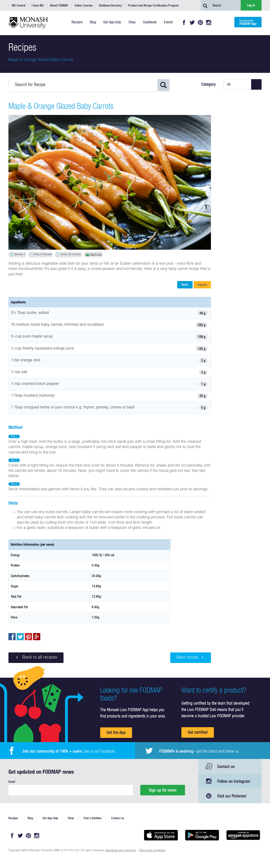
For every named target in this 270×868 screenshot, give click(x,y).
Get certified (198, 732)
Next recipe (191, 657)
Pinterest (200, 23)
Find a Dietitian (92, 818)
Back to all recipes (36, 657)
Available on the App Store (161, 835)
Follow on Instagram (234, 781)
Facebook (184, 23)
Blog (30, 818)
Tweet (20, 637)
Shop (71, 818)
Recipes (13, 818)
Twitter (192, 23)
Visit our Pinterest (232, 796)
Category (209, 84)
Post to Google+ (37, 637)
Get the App (116, 732)
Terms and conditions (152, 851)
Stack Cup (96, 255)
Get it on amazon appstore (243, 835)
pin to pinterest (28, 637)
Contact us (226, 766)
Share (12, 637)
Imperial (202, 285)
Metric (185, 285)
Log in (251, 5)
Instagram (209, 23)
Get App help (50, 818)
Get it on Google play (202, 835)
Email (12, 782)
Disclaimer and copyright (120, 851)
